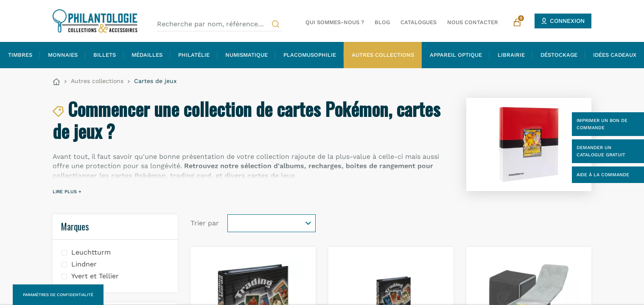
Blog (382, 22)
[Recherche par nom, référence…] (220, 24)
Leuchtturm (91, 252)
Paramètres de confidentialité (58, 295)
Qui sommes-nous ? (335, 22)
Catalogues (419, 22)
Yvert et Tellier (95, 276)
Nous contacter (473, 22)
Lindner (84, 264)
